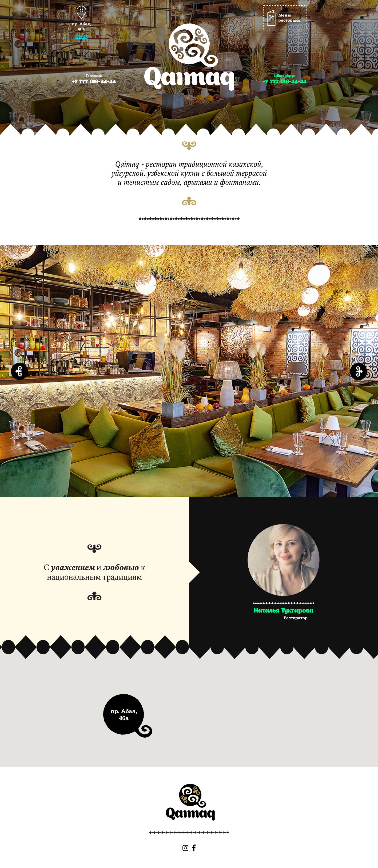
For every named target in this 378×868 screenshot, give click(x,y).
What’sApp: (285, 79)
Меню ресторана (289, 18)
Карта (81, 36)
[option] (189, 371)
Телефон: (94, 79)
